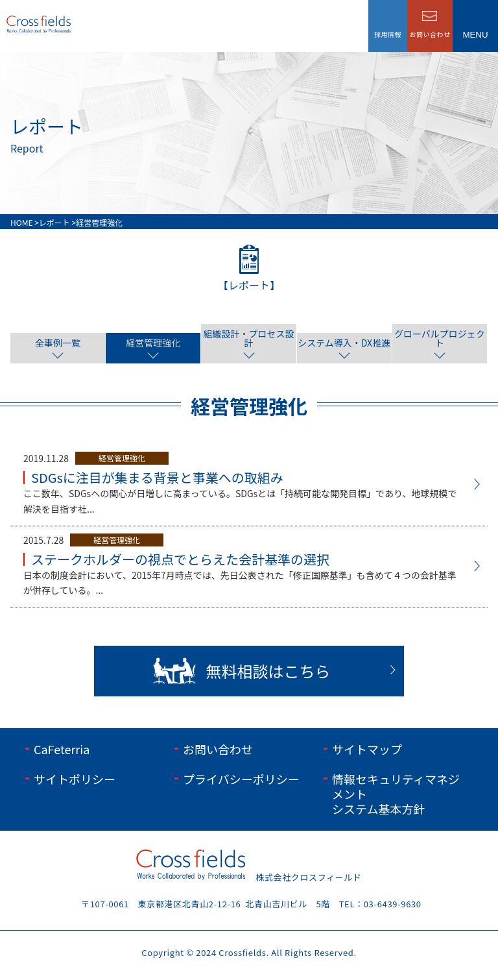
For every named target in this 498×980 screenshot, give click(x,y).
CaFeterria (62, 749)
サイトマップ (367, 749)
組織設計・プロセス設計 (249, 338)
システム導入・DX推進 (344, 343)
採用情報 (388, 34)
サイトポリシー (75, 779)
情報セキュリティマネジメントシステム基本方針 (396, 794)
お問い (430, 34)
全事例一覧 (58, 343)
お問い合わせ (218, 749)
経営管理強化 (153, 343)
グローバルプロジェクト (440, 338)
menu (475, 35)
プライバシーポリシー (241, 779)
